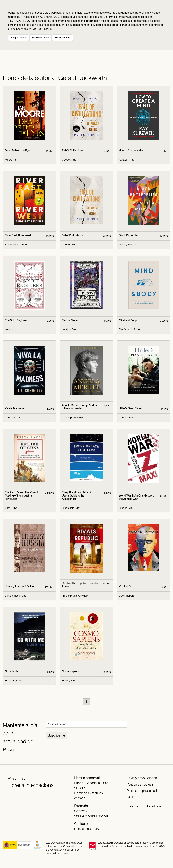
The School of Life (129, 329)
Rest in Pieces (70, 320)
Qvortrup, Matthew (72, 417)
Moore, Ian (11, 160)
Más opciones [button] (63, 38)
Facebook (154, 806)
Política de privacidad (142, 791)
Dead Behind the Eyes (18, 151)
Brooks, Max (126, 508)
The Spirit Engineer (16, 320)
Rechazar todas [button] (40, 38)
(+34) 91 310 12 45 (86, 829)
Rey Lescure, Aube (16, 245)
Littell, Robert (126, 596)
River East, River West (18, 235)
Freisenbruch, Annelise (75, 596)
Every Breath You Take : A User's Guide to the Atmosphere (77, 496)
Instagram (134, 806)
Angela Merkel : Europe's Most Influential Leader (80, 407)
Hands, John (69, 680)
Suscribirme (56, 735)
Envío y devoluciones (142, 778)
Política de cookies (140, 784)
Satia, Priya (11, 508)
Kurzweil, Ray (127, 160)
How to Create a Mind (132, 151)
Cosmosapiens (71, 671)
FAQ (130, 797)
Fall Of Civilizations (73, 151)
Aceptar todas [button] (18, 38)
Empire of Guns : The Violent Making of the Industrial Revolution (21, 496)
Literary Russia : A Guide (19, 587)
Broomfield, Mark (72, 508)
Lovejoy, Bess (70, 329)
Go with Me (12, 671)
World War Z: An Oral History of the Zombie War (137, 497)
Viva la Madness (15, 408)
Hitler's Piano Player (131, 408)
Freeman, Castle (14, 680)
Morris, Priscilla (127, 245)
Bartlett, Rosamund (16, 596)
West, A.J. (10, 329)
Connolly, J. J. (13, 417)
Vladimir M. (125, 587)
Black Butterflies (129, 235)
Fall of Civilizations (72, 235)
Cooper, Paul (69, 160)
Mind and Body (128, 320)
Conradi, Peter (127, 417)
